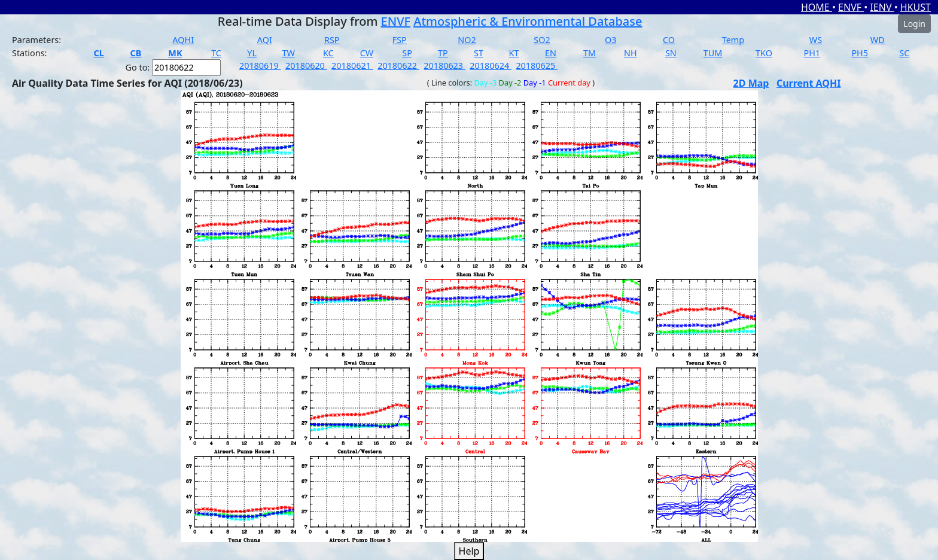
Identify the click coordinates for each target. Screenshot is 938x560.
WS (816, 40)
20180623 (444, 66)
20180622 (398, 66)
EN (551, 53)
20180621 (352, 66)
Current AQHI (809, 83)
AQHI (183, 40)
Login (914, 24)
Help (469, 551)
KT (514, 53)
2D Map (751, 83)
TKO (764, 53)
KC (328, 53)
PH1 (812, 53)
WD (878, 40)
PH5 (860, 53)
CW (367, 53)
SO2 (542, 40)
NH (631, 53)
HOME (817, 7)
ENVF (851, 7)
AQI (265, 40)
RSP (332, 40)
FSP (400, 40)
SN (671, 53)
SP (407, 53)
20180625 (537, 66)
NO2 (467, 40)
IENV (882, 7)
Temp (733, 40)
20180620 (306, 66)
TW (288, 53)
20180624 (491, 66)
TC (216, 53)
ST (479, 53)
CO (669, 40)
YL (252, 53)
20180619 (260, 66)
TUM (713, 53)
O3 (610, 40)
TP (443, 53)
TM (590, 53)
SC (904, 53)
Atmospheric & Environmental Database (528, 21)
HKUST (916, 7)
